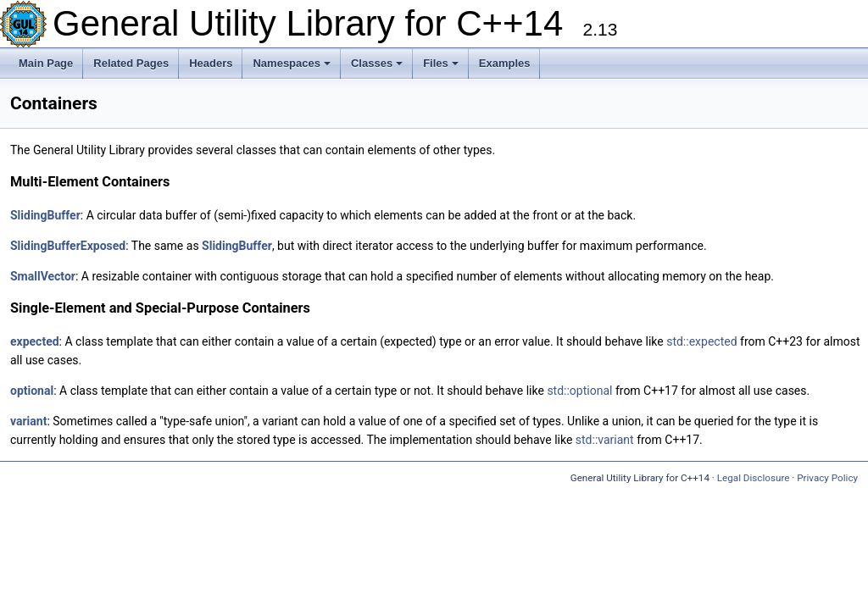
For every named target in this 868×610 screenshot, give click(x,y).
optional (32, 391)
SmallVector (43, 276)
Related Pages (131, 63)
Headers (211, 63)
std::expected (701, 341)
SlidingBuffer (45, 215)
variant (28, 421)
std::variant (605, 440)
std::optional (579, 391)
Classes (377, 63)
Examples (505, 63)
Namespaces (292, 63)
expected (35, 341)
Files (441, 63)
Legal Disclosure (754, 478)
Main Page (46, 63)
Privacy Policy (827, 478)
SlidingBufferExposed (68, 246)
